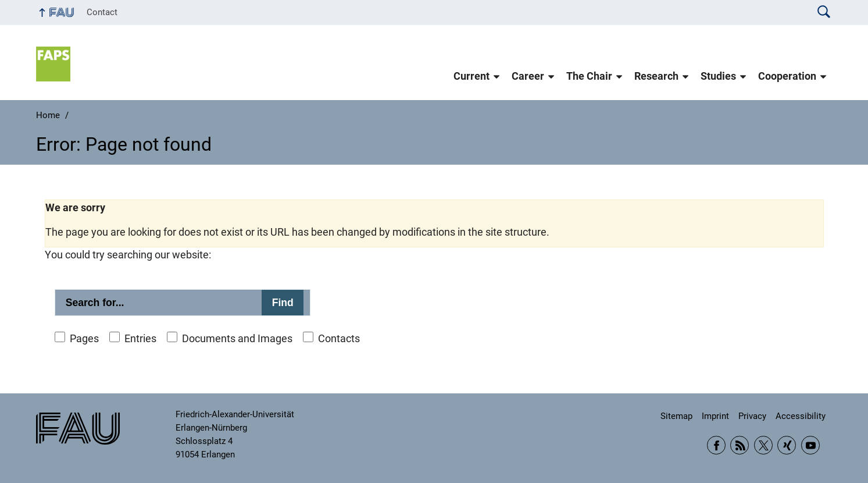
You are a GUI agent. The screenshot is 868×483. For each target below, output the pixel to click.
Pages (84, 339)
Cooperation (787, 76)
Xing (787, 445)
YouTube (810, 445)
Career (528, 76)
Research (656, 76)
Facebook (716, 445)
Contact (102, 12)
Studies (718, 76)
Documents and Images (237, 339)
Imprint (715, 416)
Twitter (763, 445)
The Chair (589, 76)
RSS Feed (740, 445)
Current (471, 76)
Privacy (752, 416)
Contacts (339, 339)
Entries (140, 339)
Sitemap (676, 416)
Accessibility (801, 416)
